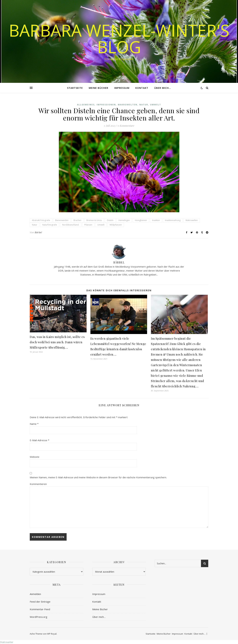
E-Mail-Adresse (40, 440)
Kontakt (142, 88)
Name (34, 424)
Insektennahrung (173, 220)
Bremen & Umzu (94, 220)
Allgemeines (86, 105)
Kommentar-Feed (40, 609)
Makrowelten (128, 105)
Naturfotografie (50, 225)
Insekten (156, 220)
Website (35, 457)
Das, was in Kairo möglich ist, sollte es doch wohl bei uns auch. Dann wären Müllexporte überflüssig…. (57, 342)
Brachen (77, 220)
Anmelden (35, 594)
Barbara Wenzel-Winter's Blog (119, 38)
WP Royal (52, 634)
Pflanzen (88, 225)
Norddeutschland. (71, 225)
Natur (144, 105)
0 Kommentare (126, 126)
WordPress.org (39, 617)
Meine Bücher (99, 88)
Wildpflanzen (116, 225)
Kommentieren (38, 484)
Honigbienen (141, 220)
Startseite (75, 88)
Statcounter (7, 642)
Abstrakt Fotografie (41, 220)
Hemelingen (124, 220)
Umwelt (156, 105)
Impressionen (106, 105)
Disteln (110, 220)
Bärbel (38, 232)
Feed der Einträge (40, 602)
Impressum (122, 88)
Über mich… (163, 88)
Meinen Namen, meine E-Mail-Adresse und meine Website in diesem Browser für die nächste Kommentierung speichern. (98, 477)
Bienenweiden (62, 220)
